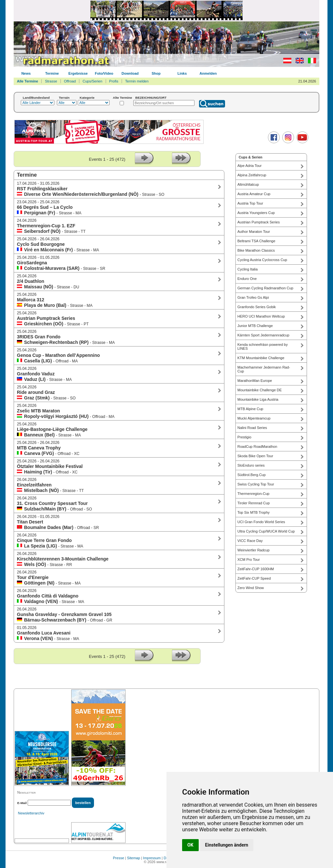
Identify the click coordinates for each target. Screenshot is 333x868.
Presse (118, 858)
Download (130, 73)
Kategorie (87, 98)
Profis (114, 81)
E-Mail (22, 803)
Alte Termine (122, 98)
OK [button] (190, 845)
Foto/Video (104, 73)
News (26, 73)
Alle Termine (27, 81)
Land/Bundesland (36, 98)
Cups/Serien (93, 81)
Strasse (51, 81)
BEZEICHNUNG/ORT (151, 98)
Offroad (70, 81)
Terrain (64, 98)
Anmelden (208, 73)
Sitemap (134, 858)
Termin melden (137, 81)
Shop (156, 73)
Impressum (152, 858)
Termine (52, 73)
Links (182, 73)
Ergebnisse (78, 73)
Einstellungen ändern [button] (227, 845)
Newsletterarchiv (31, 813)
